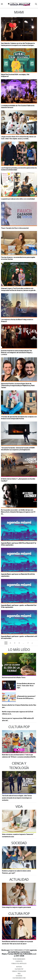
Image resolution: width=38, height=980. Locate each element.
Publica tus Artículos (19, 963)
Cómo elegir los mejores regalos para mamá (16, 907)
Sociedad (19, 976)
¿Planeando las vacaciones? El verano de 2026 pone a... (26, 697)
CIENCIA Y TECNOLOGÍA (19, 971)
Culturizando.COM (19, 978)
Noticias (19, 967)
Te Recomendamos (19, 959)
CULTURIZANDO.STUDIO (20, 950)
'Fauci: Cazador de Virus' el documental (15, 228)
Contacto (19, 961)
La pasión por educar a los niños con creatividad (18, 199)
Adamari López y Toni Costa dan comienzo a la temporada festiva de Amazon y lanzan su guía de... (19, 289)
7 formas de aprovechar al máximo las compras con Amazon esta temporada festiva (19, 418)
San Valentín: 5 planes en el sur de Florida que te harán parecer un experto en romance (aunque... (18, 44)
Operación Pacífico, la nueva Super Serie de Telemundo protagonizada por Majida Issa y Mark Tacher (18, 385)
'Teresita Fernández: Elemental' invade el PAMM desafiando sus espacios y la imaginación (18, 449)
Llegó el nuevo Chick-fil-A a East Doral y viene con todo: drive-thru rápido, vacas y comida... (19, 137)
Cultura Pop (19, 969)
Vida (19, 973)
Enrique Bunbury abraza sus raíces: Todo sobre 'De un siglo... (26, 685)
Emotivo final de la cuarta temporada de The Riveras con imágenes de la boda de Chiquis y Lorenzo (17, 352)
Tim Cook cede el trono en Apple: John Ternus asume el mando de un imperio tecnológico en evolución (17, 798)
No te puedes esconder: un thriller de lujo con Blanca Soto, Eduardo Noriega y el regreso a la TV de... (18, 512)
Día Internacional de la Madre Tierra (14, 677)
